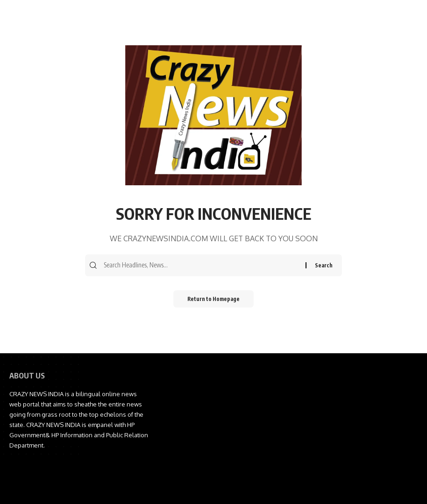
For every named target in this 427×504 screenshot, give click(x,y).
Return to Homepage (214, 300)
